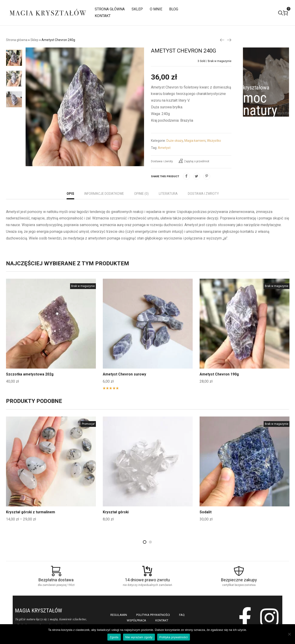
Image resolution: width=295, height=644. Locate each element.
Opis (70, 194)
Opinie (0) (141, 194)
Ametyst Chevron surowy (125, 374)
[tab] (70, 194)
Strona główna (17, 40)
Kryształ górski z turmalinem (31, 512)
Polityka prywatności (174, 637)
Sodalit (206, 512)
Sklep (34, 40)
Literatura (168, 194)
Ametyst (164, 148)
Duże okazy (175, 141)
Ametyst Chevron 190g (220, 374)
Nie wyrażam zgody (139, 637)
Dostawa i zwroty (162, 161)
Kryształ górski (116, 512)
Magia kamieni (195, 141)
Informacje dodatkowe (104, 194)
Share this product (165, 176)
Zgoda (114, 637)
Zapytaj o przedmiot (194, 161)
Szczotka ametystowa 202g (30, 374)
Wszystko (214, 141)
